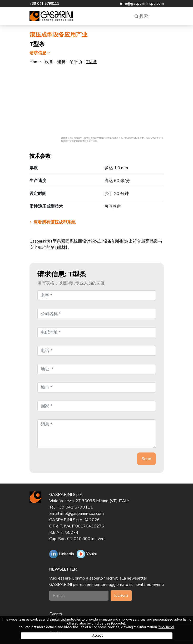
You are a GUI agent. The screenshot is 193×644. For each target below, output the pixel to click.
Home (35, 62)
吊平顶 (76, 62)
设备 (49, 62)
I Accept (97, 636)
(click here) (166, 627)
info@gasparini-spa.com (142, 4)
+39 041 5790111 (44, 4)
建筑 (61, 62)
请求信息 (40, 53)
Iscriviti (121, 596)
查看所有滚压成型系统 (53, 222)
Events (56, 614)
